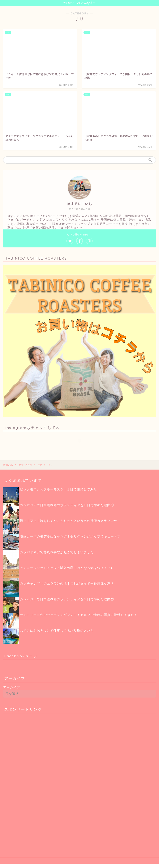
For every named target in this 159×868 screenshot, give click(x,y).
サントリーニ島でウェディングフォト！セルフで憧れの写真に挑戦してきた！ (79, 615)
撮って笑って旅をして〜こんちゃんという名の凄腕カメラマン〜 (69, 521)
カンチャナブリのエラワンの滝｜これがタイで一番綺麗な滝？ (67, 583)
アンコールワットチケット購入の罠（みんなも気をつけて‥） (67, 568)
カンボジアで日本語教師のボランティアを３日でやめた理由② (67, 599)
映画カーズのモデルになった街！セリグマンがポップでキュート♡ (70, 536)
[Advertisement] (35, 779)
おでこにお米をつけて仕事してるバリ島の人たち (57, 631)
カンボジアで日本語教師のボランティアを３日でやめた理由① (67, 505)
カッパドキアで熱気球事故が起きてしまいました (57, 552)
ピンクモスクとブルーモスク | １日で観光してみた (58, 489)
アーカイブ (12, 687)
